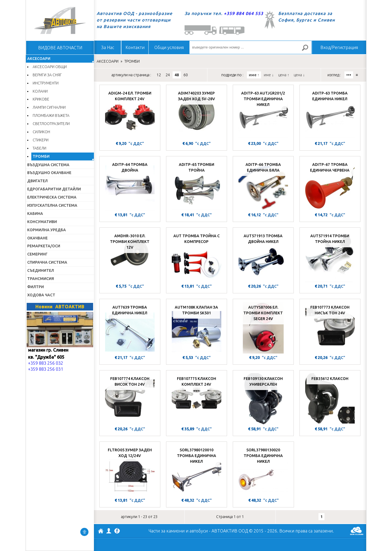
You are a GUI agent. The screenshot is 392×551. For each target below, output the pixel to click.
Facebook (117, 531)
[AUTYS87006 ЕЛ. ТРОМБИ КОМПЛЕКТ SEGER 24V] (263, 328)
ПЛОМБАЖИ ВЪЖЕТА (51, 115)
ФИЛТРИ (36, 287)
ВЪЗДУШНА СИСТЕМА (48, 165)
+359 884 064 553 (244, 13)
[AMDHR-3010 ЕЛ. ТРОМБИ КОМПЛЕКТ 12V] (130, 256)
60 (186, 75)
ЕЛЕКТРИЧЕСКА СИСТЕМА (52, 197)
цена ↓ (299, 75)
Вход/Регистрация (339, 47)
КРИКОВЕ (41, 99)
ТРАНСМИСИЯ (41, 279)
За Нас (108, 47)
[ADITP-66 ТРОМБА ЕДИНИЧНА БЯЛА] (263, 185)
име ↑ (254, 75)
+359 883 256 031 (46, 369)
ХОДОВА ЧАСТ (41, 295)
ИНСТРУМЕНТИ (46, 83)
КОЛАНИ (40, 91)
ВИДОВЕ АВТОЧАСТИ (60, 48)
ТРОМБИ (41, 156)
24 (168, 75)
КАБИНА (35, 214)
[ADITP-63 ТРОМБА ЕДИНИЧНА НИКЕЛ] (330, 114)
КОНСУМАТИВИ (42, 222)
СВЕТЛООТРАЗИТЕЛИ (51, 124)
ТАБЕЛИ (39, 148)
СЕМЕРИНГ (37, 254)
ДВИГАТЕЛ (37, 181)
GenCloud (357, 531)
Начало (60, 20)
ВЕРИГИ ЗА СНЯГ (47, 75)
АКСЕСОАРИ (39, 59)
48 (177, 75)
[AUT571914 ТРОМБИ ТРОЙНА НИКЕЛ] (330, 256)
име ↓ (269, 75)
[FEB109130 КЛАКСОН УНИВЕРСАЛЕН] (263, 399)
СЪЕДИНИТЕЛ (41, 270)
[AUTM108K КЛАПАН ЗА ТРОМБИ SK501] (197, 328)
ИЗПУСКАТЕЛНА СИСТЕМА (52, 205)
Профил (109, 531)
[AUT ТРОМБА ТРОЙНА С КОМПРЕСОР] (197, 256)
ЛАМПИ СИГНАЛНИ (49, 107)
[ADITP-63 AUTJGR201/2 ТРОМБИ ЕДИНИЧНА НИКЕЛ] (263, 114)
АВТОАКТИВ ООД (101, 532)
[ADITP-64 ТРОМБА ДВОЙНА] (130, 185)
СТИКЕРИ (41, 140)
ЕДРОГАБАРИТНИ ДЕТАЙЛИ (54, 189)
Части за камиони (167, 531)
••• (349, 75)
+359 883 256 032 (46, 363)
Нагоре (84, 532)
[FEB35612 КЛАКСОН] (330, 399)
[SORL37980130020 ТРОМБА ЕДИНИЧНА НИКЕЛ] (263, 470)
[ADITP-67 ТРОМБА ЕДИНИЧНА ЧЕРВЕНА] (330, 185)
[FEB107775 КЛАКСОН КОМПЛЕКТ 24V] (197, 399)
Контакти (135, 47)
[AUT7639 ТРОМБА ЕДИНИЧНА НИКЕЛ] (130, 328)
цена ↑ (284, 75)
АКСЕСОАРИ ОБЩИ (50, 67)
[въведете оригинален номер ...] (250, 47)
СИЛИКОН (41, 132)
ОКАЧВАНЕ (37, 238)
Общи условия (169, 47)
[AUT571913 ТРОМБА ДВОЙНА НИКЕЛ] (263, 256)
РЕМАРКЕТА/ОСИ (44, 246)
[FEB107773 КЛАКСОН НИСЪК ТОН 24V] (330, 328)
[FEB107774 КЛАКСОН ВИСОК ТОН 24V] (130, 399)
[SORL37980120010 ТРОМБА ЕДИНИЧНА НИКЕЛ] (197, 470)
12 (159, 75)
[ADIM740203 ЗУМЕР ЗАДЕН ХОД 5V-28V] (197, 114)
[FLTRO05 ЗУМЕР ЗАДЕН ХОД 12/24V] (130, 470)
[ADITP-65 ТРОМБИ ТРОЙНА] (197, 185)
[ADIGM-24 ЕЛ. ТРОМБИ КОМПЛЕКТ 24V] (130, 114)
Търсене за (307, 50)
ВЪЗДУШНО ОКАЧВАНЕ (49, 173)
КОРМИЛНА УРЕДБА (47, 230)
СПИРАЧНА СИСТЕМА (47, 262)
